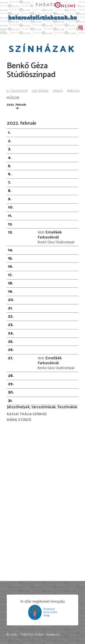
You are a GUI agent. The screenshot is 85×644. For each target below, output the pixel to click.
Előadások (17, 92)
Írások (73, 92)
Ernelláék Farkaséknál (50, 235)
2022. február (16, 105)
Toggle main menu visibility (3, 30)
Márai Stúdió (19, 420)
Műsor (13, 98)
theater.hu (53, 635)
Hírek (58, 92)
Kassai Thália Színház (27, 414)
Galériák (40, 92)
